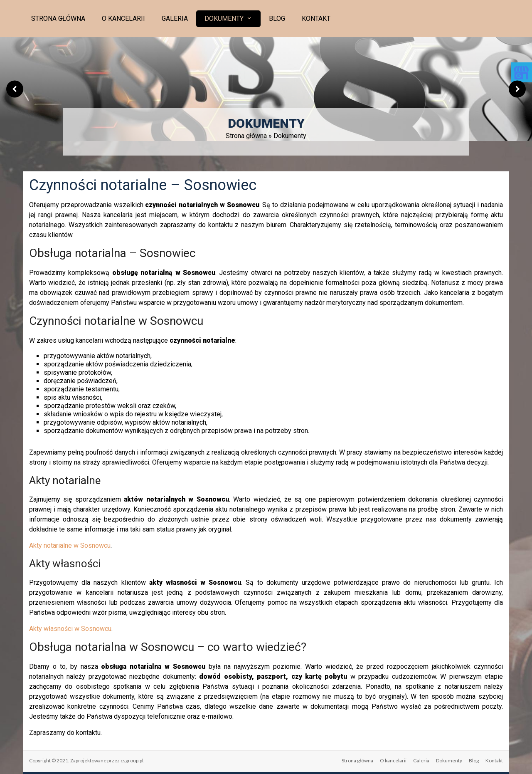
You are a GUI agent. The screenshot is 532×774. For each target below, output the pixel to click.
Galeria (175, 19)
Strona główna (58, 19)
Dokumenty (224, 19)
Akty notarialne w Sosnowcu (70, 545)
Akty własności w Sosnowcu (70, 629)
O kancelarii (123, 19)
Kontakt (316, 19)
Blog (277, 19)
